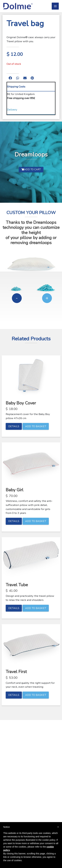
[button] (10, 78)
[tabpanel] (31, 98)
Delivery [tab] (12, 110)
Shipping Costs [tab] (16, 87)
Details (14, 426)
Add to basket (36, 426)
